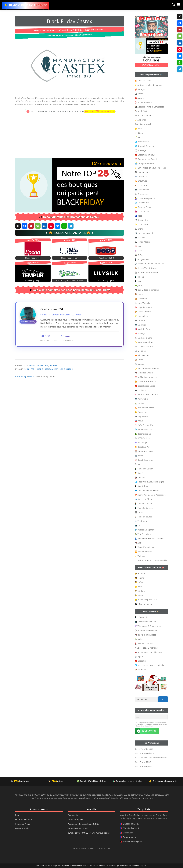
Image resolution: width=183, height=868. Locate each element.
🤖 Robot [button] (139, 456)
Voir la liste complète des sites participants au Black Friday (71, 290)
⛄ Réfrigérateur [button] (142, 438)
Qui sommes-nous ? (24, 820)
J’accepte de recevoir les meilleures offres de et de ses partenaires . (151, 724)
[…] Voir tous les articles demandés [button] (151, 560)
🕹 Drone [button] (139, 229)
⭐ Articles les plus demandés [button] (149, 85)
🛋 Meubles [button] (140, 351)
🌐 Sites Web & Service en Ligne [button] (149, 482)
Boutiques (43, 384)
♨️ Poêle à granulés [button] (144, 425)
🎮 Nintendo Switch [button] (144, 373)
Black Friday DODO (106, 258)
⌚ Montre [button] (139, 364)
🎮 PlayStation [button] (141, 416)
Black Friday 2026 (131, 824)
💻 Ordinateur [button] (141, 390)
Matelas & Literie (64, 387)
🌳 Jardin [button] (139, 285)
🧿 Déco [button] (138, 216)
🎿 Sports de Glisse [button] (144, 499)
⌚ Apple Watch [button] (142, 111)
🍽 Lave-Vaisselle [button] (143, 303)
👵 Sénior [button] (139, 595)
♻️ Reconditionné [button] (143, 434)
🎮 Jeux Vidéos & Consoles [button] (147, 290)
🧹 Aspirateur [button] (141, 120)
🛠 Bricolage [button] (140, 150)
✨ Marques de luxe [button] (144, 342)
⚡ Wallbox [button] (140, 556)
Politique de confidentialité (144, 726)
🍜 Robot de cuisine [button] (144, 460)
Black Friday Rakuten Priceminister (151, 758)
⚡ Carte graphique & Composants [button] (151, 168)
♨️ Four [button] (138, 246)
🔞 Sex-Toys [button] (140, 477)
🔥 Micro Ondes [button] (142, 355)
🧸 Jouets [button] (139, 294)
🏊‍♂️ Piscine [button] (139, 403)
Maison (53, 384)
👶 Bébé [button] (138, 129)
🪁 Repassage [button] (141, 443)
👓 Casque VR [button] (141, 177)
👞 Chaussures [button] (142, 185)
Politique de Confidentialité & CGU (83, 824)
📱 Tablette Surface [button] (144, 508)
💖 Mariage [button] (140, 333)
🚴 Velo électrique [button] (143, 534)
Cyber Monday (129, 837)
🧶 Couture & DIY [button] (143, 211)
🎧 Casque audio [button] (142, 172)
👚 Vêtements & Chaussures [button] (148, 626)
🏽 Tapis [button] (139, 512)
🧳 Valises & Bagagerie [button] (145, 530)
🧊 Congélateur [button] (142, 203)
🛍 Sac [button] (138, 464)
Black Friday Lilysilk (106, 281)
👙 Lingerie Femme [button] (143, 307)
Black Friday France (28, 5)
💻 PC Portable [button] (141, 399)
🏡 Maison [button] (139, 639)
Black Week (128, 833)
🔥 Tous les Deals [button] (143, 81)
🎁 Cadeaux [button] (140, 661)
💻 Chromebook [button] (142, 190)
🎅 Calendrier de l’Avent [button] (146, 159)
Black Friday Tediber (69, 258)
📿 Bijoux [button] (139, 133)
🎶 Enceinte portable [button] (144, 233)
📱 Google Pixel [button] (142, 259)
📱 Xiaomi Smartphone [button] (145, 547)
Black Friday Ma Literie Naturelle (69, 281)
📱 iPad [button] (138, 281)
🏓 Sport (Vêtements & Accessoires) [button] (151, 495)
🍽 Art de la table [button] (143, 115)
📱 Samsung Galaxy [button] (144, 469)
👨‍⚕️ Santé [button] (139, 473)
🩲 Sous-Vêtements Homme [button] (147, 491)
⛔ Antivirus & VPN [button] (143, 102)
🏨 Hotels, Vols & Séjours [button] (146, 268)
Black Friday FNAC (143, 762)
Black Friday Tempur (33, 281)
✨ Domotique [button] (141, 224)
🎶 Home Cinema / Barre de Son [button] (149, 264)
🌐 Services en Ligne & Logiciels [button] (149, 665)
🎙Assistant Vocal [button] (143, 124)
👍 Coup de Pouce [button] (143, 207)
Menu (176, 5)
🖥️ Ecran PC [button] (140, 238)
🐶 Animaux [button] (140, 670)
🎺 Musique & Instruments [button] (147, 368)
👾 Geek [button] (138, 251)
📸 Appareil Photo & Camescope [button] (149, 107)
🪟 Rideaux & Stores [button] (144, 451)
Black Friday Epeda (33, 258)
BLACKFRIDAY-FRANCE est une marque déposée (90, 833)
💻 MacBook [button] (140, 325)
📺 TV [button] (137, 525)
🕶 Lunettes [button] (140, 320)
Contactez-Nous (23, 824)
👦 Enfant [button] (139, 582)
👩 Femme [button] (139, 578)
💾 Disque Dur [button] (141, 220)
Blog (17, 815)
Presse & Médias (23, 829)
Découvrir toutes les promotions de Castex (71, 217)
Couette (30, 387)
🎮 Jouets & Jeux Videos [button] (145, 635)
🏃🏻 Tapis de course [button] (143, 517)
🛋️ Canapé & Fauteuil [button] (145, 163)
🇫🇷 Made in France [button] (143, 329)
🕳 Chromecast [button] (142, 194)
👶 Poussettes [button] (141, 412)
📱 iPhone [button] (139, 277)
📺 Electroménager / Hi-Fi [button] (146, 622)
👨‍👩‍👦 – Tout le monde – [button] (144, 604)
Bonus (32, 384)
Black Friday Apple (143, 767)
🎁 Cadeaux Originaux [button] (145, 155)
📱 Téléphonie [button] (141, 617)
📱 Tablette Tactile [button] (143, 504)
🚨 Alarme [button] (139, 98)
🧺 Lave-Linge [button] (141, 299)
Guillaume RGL (52, 309)
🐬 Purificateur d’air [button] (144, 429)
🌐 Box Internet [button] (142, 142)
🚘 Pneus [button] (139, 421)
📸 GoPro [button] (139, 255)
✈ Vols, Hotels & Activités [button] (146, 648)
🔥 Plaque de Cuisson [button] (145, 408)
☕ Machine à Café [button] (143, 338)
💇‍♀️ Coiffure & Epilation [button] (145, 198)
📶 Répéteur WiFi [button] (143, 447)
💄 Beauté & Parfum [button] (144, 643)
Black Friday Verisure (144, 754)
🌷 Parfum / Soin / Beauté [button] (146, 395)
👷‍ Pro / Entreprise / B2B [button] (146, 600)
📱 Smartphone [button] (142, 486)
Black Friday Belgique (133, 842)
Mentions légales (75, 820)
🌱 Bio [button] (138, 137)
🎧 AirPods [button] (140, 94)
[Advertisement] (70, 137)
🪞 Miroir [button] (139, 360)
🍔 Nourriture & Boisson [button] (146, 381)
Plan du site (73, 815)
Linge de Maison (44, 387)
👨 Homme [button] (140, 573)
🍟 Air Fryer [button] (140, 89)
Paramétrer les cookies (78, 829)
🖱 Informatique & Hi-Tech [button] (147, 630)
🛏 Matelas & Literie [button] (144, 347)
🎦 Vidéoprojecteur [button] (143, 552)
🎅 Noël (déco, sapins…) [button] (146, 377)
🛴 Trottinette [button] (141, 521)
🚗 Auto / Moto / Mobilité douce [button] (149, 652)
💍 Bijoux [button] (139, 657)
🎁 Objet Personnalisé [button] (145, 386)
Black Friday (21, 395)
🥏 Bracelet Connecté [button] (144, 146)
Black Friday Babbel (144, 749)
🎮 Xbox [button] (138, 543)
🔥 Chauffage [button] (141, 181)
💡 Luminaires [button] (141, 316)
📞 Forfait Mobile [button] (142, 242)
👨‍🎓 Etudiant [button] (140, 591)
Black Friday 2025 (131, 829)
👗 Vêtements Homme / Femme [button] (149, 539)
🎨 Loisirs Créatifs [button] (143, 312)
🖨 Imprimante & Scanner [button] (147, 272)
